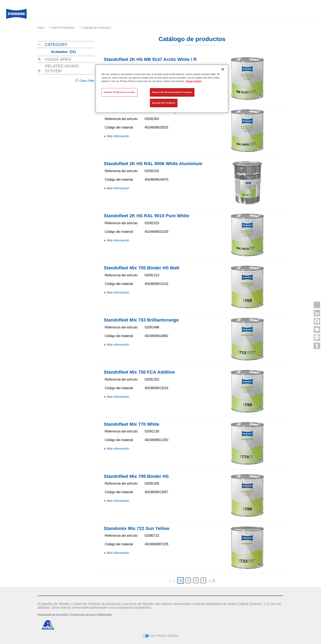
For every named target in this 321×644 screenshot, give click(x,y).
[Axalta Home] (16, 15)
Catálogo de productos (96, 28)
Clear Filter (87, 81)
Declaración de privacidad (53, 615)
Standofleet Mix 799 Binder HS (136, 476)
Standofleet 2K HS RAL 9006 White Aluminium (153, 164)
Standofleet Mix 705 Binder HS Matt (142, 268)
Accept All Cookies (164, 103)
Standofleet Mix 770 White (132, 424)
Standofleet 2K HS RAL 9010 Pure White (147, 216)
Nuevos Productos (63, 28)
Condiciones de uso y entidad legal (91, 615)
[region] (162, 89)
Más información (118, 136)
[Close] (223, 69)
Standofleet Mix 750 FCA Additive (139, 372)
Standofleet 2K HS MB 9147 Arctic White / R (150, 59)
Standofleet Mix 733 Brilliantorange (141, 320)
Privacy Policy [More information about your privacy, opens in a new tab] (194, 81)
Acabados (63, 52)
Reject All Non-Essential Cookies (172, 92)
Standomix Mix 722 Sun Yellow (137, 528)
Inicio (41, 28)
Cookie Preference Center (119, 92)
